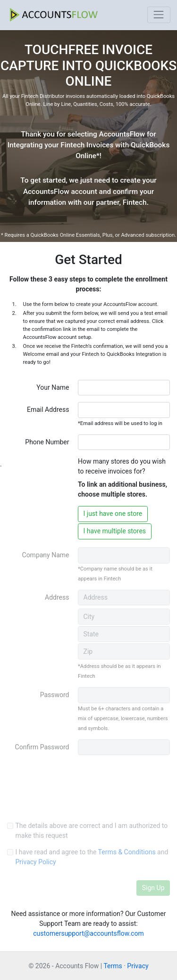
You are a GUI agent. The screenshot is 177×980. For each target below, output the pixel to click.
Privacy (138, 966)
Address (57, 597)
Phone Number (47, 442)
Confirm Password (42, 747)
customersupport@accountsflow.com (88, 933)
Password (55, 695)
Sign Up (153, 888)
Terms (113, 966)
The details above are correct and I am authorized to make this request (92, 831)
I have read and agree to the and (92, 857)
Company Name (46, 555)
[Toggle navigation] (159, 15)
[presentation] (79, 796)
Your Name (53, 387)
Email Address (48, 410)
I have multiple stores (115, 531)
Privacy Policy (36, 862)
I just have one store (113, 514)
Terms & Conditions (127, 852)
